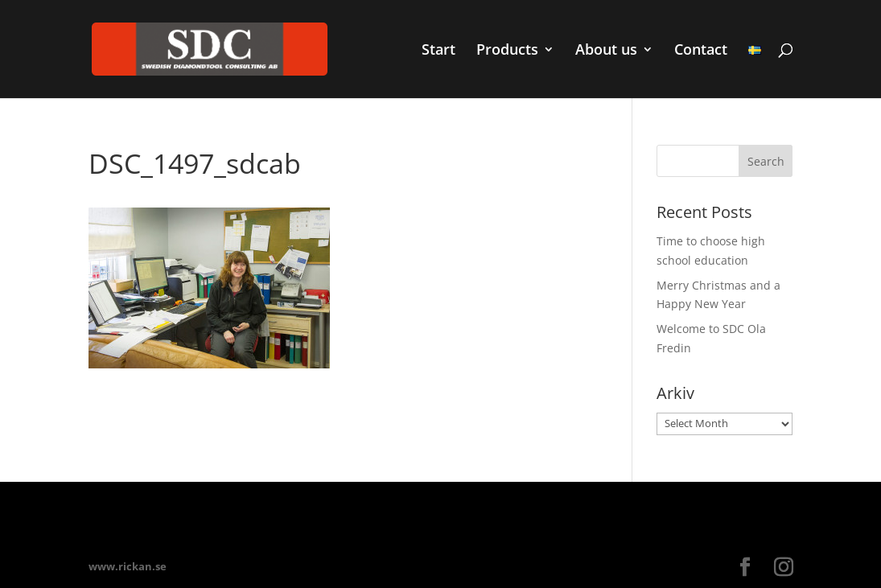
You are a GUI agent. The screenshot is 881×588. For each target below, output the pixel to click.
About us (606, 51)
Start (438, 51)
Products (507, 51)
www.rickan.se (128, 566)
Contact (701, 51)
